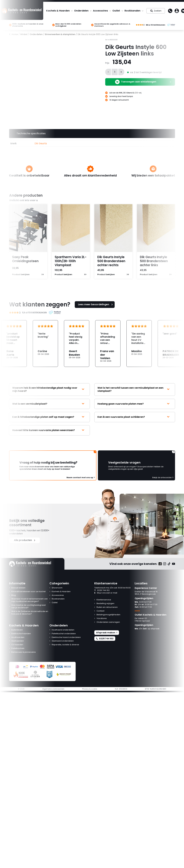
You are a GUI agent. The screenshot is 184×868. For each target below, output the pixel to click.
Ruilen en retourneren (107, 607)
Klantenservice (104, 600)
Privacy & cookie (90, 689)
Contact (100, 611)
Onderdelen (81, 11)
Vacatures (102, 618)
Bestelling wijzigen (105, 604)
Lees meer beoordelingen (96, 304)
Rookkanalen (132, 11)
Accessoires (100, 11)
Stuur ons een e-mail (106, 593)
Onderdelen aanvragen (108, 622)
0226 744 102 (102, 590)
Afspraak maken (107, 633)
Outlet (116, 11)
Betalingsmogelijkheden (108, 615)
